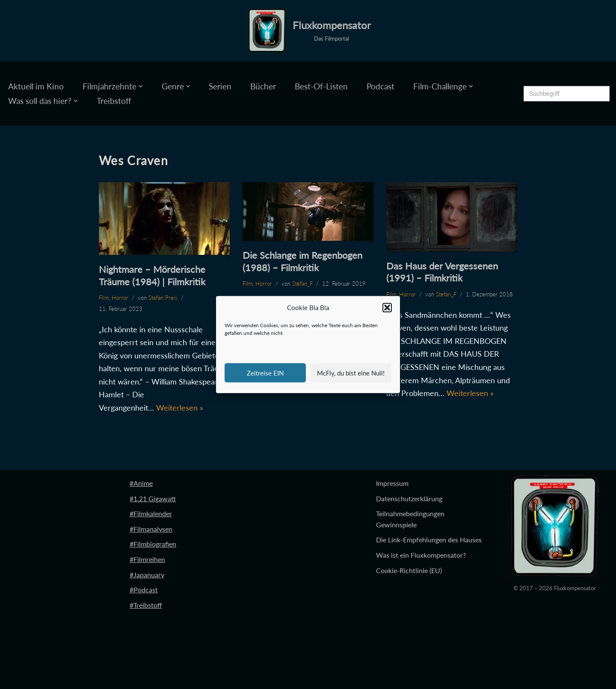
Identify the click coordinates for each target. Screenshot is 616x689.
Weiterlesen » (180, 408)
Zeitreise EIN (265, 373)
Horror (120, 298)
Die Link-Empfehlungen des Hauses (429, 540)
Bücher (263, 86)
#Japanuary (147, 575)
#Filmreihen (147, 559)
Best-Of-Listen (321, 86)
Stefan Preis (163, 298)
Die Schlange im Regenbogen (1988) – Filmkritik (302, 261)
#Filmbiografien (153, 544)
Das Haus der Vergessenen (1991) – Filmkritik (442, 272)
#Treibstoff (146, 605)
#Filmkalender (151, 513)
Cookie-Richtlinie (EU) (409, 570)
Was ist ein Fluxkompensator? (421, 555)
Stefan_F (302, 284)
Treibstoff (114, 101)
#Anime (141, 483)
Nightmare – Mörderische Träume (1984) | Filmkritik (152, 275)
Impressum (392, 483)
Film (104, 298)
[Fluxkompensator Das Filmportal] (308, 31)
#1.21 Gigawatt (153, 498)
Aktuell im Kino (36, 86)
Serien (220, 86)
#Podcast (144, 590)
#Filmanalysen (151, 529)
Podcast (381, 86)
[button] (387, 308)
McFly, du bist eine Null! (351, 373)
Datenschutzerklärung (409, 498)
